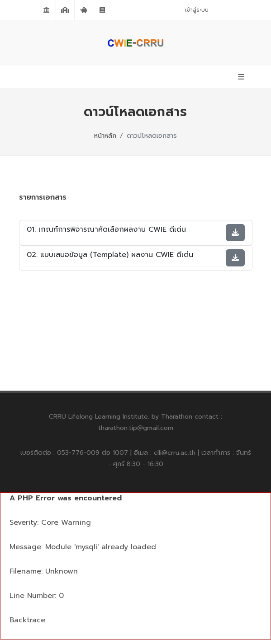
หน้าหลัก (105, 135)
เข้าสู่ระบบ (197, 10)
